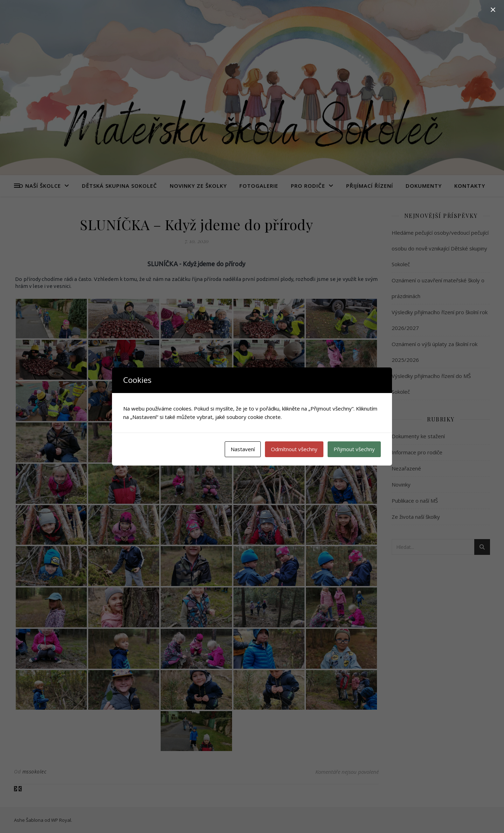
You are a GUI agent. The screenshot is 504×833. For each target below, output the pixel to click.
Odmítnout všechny (294, 449)
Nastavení (243, 449)
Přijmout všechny (354, 449)
